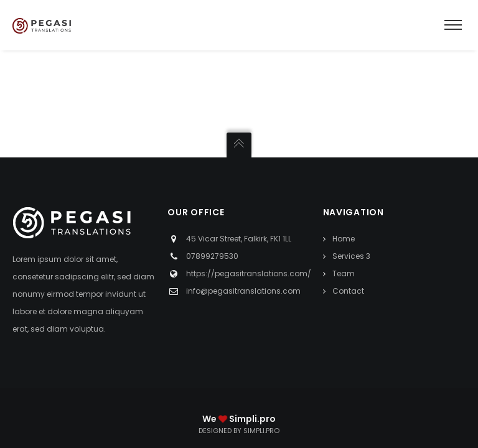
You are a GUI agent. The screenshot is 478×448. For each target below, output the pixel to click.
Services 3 (351, 256)
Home (344, 239)
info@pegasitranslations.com (243, 291)
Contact (348, 291)
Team (344, 273)
